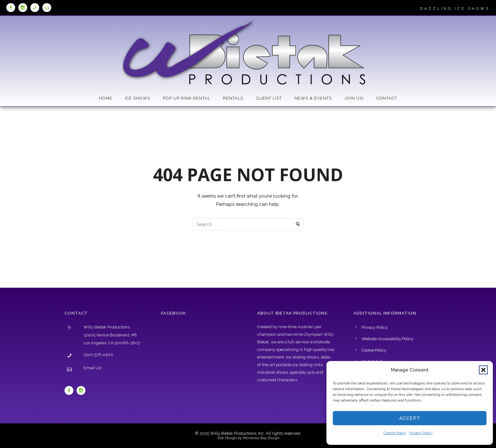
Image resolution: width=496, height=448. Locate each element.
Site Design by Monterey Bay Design (248, 438)
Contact (387, 98)
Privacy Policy (421, 433)
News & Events (313, 98)
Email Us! (93, 368)
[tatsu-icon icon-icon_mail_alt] (47, 8)
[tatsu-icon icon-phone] (36, 8)
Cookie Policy (395, 433)
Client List (269, 98)
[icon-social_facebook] (12, 8)
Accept (410, 418)
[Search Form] (248, 224)
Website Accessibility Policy (387, 339)
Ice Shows (138, 98)
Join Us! (354, 98)
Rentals (233, 98)
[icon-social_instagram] (24, 8)
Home (106, 98)
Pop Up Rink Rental (187, 98)
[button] (483, 370)
